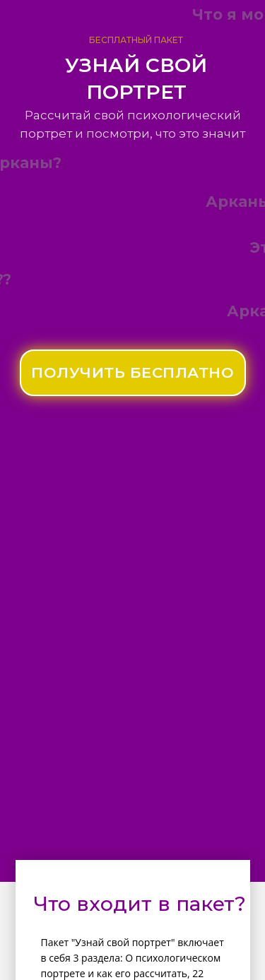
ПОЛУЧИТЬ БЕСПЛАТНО (132, 372)
